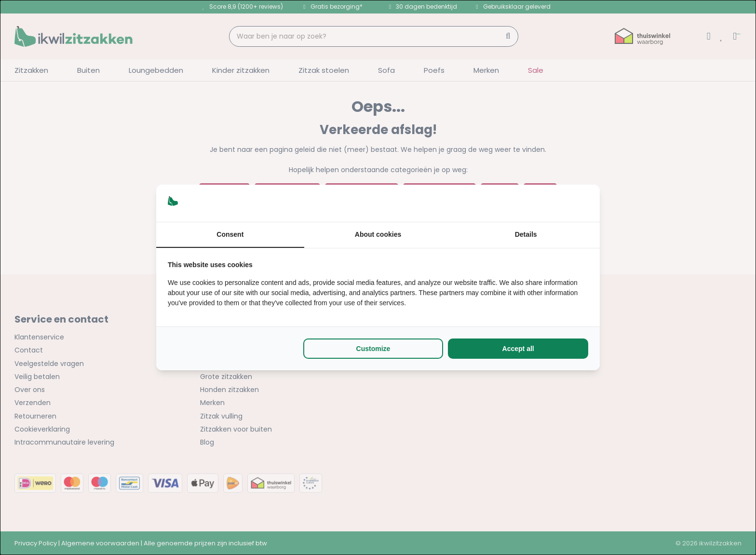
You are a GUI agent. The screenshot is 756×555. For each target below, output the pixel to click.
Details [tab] (526, 234)
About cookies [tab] (378, 234)
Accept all (518, 349)
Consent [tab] (230, 234)
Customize (373, 349)
